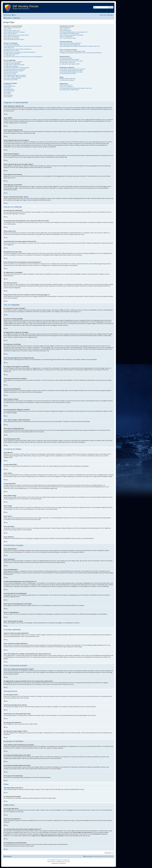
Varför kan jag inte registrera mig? (12, 31)
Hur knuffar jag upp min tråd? (11, 80)
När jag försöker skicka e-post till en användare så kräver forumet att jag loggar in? (23, 57)
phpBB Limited (45, 810)
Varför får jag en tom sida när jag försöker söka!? (71, 61)
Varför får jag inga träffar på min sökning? (69, 59)
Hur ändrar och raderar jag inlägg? (12, 63)
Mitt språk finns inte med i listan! (11, 51)
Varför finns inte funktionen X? (67, 87)
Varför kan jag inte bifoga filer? (11, 72)
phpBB (53, 860)
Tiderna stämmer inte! (9, 48)
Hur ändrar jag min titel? (9, 55)
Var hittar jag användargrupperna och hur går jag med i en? (74, 32)
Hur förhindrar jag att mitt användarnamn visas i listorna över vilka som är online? (23, 46)
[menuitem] (14, 15)
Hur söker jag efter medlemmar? (67, 62)
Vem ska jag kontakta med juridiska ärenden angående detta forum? (76, 88)
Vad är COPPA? (7, 29)
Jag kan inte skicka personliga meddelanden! (70, 43)
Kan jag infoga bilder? (9, 89)
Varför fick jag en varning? (10, 74)
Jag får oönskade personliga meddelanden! (70, 45)
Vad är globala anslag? (9, 91)
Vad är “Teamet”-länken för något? (68, 38)
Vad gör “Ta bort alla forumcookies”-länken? (14, 40)
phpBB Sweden (61, 862)
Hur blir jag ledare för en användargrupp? (69, 34)
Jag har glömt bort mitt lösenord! (11, 37)
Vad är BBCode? (8, 85)
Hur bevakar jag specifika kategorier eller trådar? (71, 71)
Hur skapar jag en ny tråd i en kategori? (13, 62)
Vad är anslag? (7, 92)
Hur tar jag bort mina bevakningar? (68, 74)
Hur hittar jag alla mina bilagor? (67, 80)
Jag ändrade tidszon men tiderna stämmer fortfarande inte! (18, 49)
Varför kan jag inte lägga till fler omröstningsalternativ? (16, 68)
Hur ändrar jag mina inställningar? (12, 45)
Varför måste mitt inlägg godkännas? (12, 78)
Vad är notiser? (7, 94)
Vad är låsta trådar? (8, 95)
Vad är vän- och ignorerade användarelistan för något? (73, 51)
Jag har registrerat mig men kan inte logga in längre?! (16, 35)
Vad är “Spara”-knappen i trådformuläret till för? (15, 77)
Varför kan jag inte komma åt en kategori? (14, 71)
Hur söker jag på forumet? (66, 58)
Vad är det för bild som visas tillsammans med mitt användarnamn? (20, 52)
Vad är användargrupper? (66, 31)
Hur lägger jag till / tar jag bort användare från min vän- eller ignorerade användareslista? (81, 53)
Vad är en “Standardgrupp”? (66, 37)
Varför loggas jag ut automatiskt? (11, 38)
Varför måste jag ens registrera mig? (12, 28)
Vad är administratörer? (65, 28)
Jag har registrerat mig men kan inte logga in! (14, 32)
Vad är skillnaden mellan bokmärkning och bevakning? (72, 69)
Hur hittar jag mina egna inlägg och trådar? (70, 64)
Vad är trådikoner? (8, 97)
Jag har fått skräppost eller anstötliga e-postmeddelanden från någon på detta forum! (80, 46)
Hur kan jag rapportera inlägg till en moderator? (15, 75)
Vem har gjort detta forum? (66, 85)
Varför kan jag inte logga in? (10, 34)
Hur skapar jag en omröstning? (11, 66)
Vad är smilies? (7, 88)
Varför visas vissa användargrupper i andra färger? (72, 35)
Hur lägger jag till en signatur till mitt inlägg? (14, 65)
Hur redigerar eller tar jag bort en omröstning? (14, 69)
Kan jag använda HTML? (10, 86)
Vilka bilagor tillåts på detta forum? (68, 79)
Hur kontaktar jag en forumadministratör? (69, 90)
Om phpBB (11, 812)
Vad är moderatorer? (65, 29)
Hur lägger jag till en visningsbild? (12, 54)
